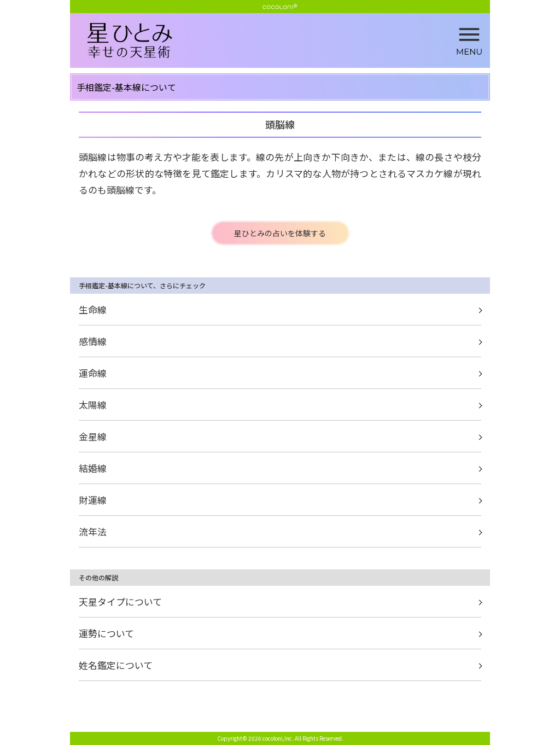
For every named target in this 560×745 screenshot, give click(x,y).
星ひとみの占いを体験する (280, 233)
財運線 (93, 500)
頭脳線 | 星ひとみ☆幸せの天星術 (289, 41)
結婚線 (93, 468)
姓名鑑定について (116, 665)
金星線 (93, 436)
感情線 (93, 341)
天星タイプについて (120, 601)
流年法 (93, 531)
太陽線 (93, 404)
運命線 (93, 373)
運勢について (106, 633)
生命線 (93, 309)
